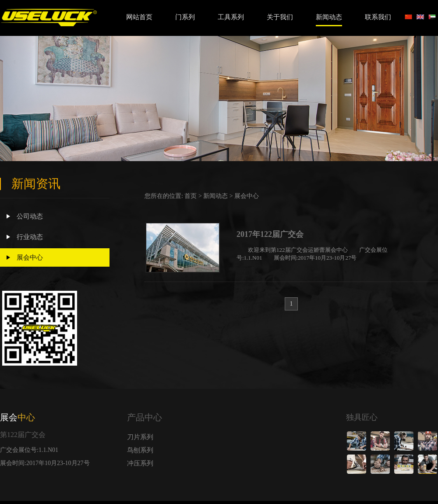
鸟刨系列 (140, 450)
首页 (191, 196)
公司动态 (25, 216)
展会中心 (25, 257)
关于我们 (280, 17)
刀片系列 (140, 437)
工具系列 (231, 17)
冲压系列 (140, 463)
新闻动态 (329, 17)
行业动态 (25, 237)
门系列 (185, 17)
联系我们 (378, 17)
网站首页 (139, 17)
